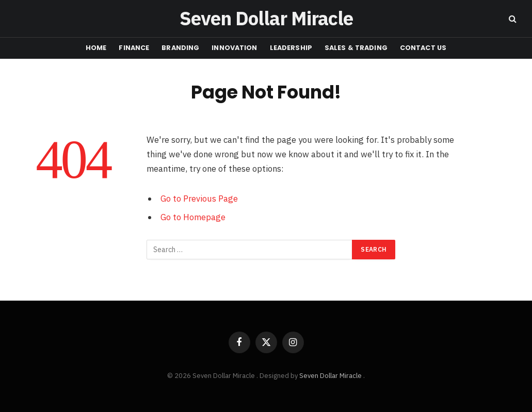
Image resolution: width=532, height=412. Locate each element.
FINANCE (134, 48)
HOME (96, 48)
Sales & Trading (356, 48)
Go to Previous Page (199, 199)
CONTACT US (423, 48)
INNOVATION (234, 48)
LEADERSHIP (291, 48)
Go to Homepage (193, 217)
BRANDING (180, 48)
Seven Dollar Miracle (331, 376)
